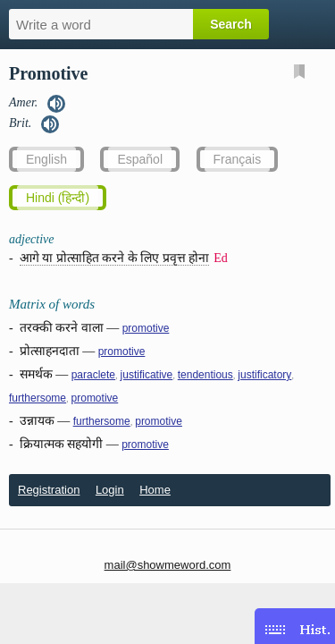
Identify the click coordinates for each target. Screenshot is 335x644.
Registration (49, 490)
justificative (147, 375)
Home (155, 490)
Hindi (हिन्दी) (58, 198)
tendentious (205, 375)
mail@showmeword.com (168, 565)
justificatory (264, 375)
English (46, 159)
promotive (146, 328)
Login (110, 490)
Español (140, 159)
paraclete (93, 375)
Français (238, 159)
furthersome (38, 398)
